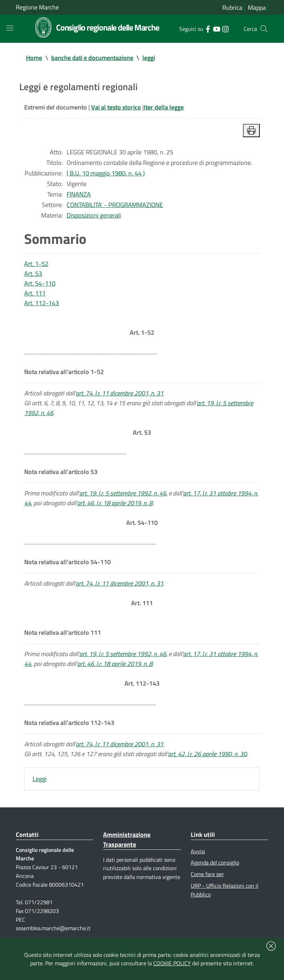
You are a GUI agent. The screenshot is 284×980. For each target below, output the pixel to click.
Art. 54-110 (40, 283)
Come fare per (207, 874)
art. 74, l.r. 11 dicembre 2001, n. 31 (120, 393)
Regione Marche (37, 7)
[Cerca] (264, 29)
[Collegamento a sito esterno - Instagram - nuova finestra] (225, 28)
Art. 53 (33, 274)
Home (34, 58)
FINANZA (79, 194)
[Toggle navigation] (10, 28)
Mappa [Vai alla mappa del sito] (257, 8)
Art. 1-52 (36, 264)
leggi (149, 58)
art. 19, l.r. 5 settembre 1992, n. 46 (123, 493)
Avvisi (198, 851)
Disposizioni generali (94, 215)
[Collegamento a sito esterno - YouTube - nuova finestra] (217, 28)
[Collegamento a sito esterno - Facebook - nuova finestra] (208, 28)
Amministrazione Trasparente (127, 839)
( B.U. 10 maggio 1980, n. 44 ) (106, 173)
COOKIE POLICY (172, 963)
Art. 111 (35, 293)
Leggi (40, 779)
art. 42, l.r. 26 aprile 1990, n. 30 (207, 754)
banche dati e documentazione (92, 58)
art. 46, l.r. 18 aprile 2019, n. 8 (115, 503)
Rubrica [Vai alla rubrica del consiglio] (232, 8)
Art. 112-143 (42, 303)
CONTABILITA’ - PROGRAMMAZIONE (115, 205)
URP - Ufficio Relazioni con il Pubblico (225, 890)
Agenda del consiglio (215, 862)
